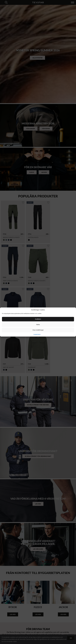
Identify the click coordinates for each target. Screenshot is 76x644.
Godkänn (38, 319)
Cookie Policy (37, 334)
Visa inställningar (38, 330)
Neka (38, 324)
